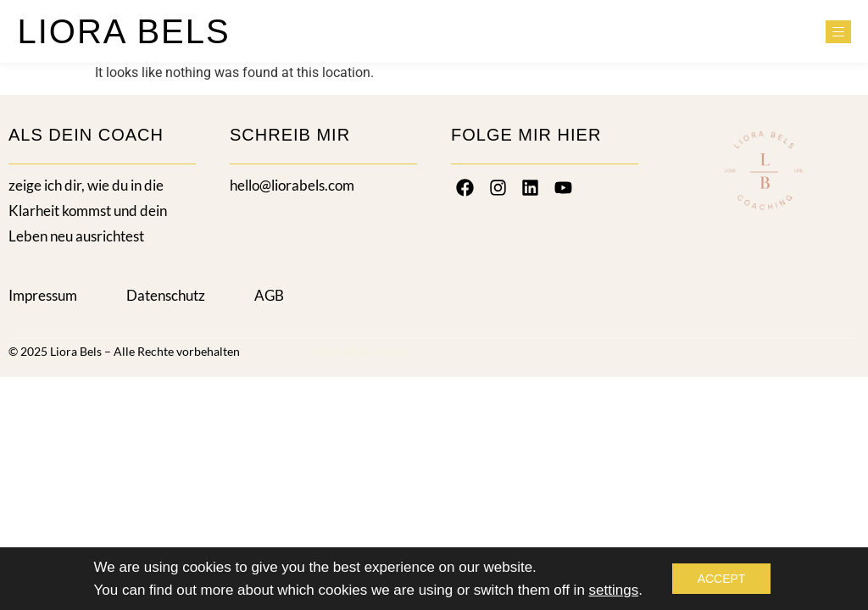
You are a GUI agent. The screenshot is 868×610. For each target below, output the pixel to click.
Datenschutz (166, 295)
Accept (722, 579)
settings (614, 590)
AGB (269, 295)
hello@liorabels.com (292, 185)
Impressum (43, 295)
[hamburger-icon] (838, 32)
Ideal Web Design (361, 351)
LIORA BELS (123, 31)
